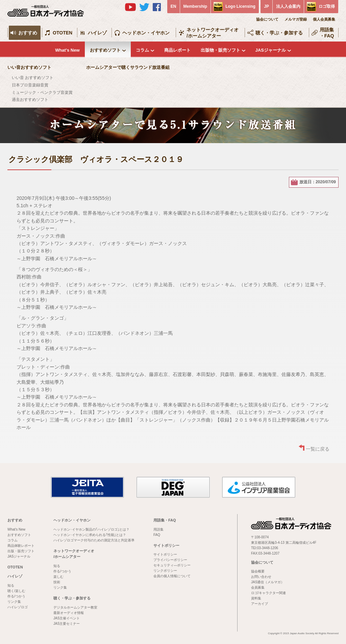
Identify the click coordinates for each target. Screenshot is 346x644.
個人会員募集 (324, 19)
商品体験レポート (21, 546)
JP (266, 6)
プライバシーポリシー (170, 560)
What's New (67, 50)
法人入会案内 (288, 6)
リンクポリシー (165, 571)
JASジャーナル (271, 50)
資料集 (256, 598)
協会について (267, 19)
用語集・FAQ (327, 33)
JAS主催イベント (67, 618)
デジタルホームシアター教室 (75, 607)
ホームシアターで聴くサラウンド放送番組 (128, 67)
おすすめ (28, 33)
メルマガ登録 (296, 19)
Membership (195, 6)
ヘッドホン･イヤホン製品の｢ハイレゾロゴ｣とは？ (91, 529)
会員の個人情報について (172, 576)
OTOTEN (63, 33)
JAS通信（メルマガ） (268, 582)
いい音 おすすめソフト (33, 78)
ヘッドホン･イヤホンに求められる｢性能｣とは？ (90, 535)
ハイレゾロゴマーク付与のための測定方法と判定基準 (94, 540)
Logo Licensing (240, 6)
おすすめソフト (105, 50)
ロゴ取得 (327, 6)
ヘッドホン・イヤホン (146, 33)
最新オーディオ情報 (69, 613)
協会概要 (258, 571)
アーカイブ (259, 604)
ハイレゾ (97, 33)
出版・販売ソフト (21, 551)
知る (11, 585)
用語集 (158, 529)
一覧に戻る (318, 449)
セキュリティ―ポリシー (172, 565)
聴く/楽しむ (16, 591)
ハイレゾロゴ (18, 607)
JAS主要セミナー (67, 624)
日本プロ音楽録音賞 (30, 85)
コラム (142, 50)
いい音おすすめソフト (29, 67)
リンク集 (14, 602)
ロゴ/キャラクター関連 (268, 593)
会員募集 (258, 587)
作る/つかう (16, 596)
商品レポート (177, 50)
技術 (57, 582)
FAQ (157, 535)
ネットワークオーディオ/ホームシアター (213, 33)
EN (174, 6)
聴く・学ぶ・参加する (279, 33)
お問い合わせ (261, 577)
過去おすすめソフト (30, 100)
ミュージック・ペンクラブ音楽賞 (42, 92)
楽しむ (58, 577)
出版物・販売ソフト (220, 50)
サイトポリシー (166, 545)
